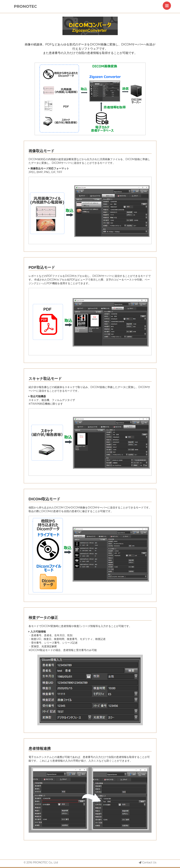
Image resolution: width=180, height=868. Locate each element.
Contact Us (148, 862)
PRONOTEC (25, 6)
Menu (168, 4)
